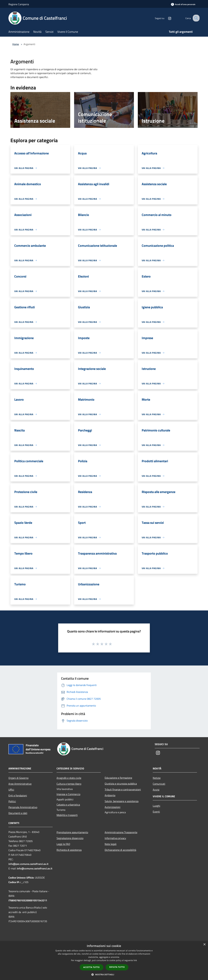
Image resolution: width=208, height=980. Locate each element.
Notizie (157, 778)
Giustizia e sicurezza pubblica (121, 784)
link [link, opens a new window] (135, 960)
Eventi (156, 812)
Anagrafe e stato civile (69, 778)
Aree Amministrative (20, 784)
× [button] (204, 945)
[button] (104, 974)
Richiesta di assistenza (69, 850)
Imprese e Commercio (68, 794)
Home (16, 44)
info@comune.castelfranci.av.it (35, 868)
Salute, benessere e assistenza (122, 801)
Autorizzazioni (113, 807)
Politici (12, 801)
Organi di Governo (18, 778)
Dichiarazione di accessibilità (120, 850)
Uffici (11, 790)
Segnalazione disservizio (70, 838)
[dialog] (104, 961)
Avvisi (156, 790)
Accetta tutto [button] (91, 967)
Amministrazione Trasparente (121, 832)
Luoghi (156, 806)
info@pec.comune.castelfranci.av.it (28, 864)
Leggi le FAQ (63, 844)
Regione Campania (19, 4)
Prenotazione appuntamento (72, 832)
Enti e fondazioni (18, 795)
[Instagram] (167, 18)
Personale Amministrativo (23, 807)
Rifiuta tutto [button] (117, 967)
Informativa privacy (115, 838)
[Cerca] (196, 18)
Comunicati (159, 784)
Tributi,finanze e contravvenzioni (123, 789)
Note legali (111, 844)
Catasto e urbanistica (68, 805)
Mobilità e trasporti (67, 815)
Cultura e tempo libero (69, 784)
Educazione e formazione (118, 778)
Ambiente (110, 795)
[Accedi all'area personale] (183, 4)
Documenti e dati (18, 813)
